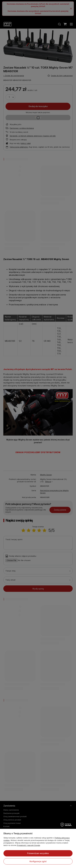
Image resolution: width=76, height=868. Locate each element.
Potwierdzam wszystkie (38, 853)
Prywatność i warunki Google (28, 845)
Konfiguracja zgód (38, 861)
